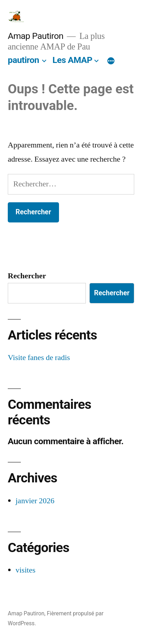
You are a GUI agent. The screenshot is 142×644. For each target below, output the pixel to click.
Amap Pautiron (36, 36)
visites (25, 570)
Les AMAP (72, 60)
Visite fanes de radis (39, 358)
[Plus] (111, 62)
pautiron (23, 60)
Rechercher (27, 276)
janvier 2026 (35, 501)
